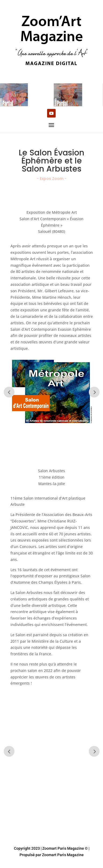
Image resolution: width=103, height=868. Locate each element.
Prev (9, 392)
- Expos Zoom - (52, 179)
